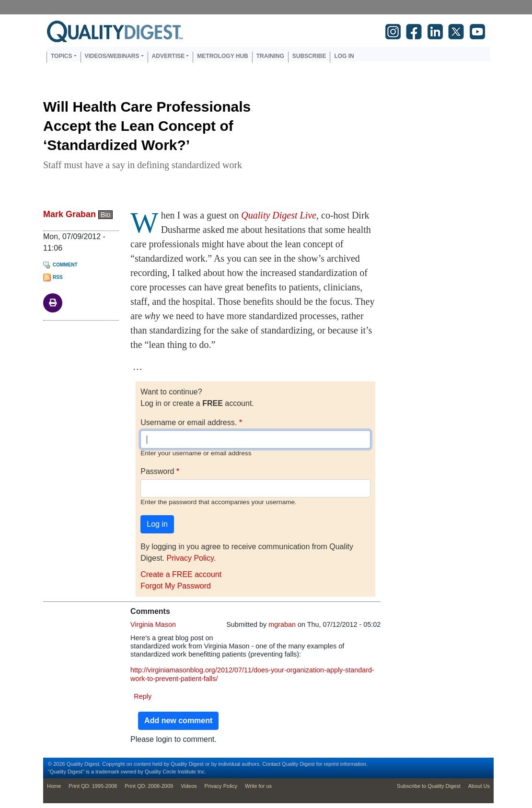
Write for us (258, 786)
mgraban (282, 624)
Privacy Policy (190, 558)
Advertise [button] (168, 56)
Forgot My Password (176, 586)
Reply (143, 696)
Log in (344, 56)
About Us (479, 786)
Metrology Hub (222, 56)
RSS (58, 277)
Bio (105, 215)
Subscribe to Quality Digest (429, 786)
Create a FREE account (181, 574)
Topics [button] (61, 56)
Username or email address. (189, 422)
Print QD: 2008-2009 (149, 786)
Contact (271, 764)
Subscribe (309, 56)
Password (157, 471)
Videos (189, 786)
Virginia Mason (153, 624)
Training (270, 56)
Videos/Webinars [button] (112, 56)
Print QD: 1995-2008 (93, 786)
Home (54, 786)
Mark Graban (69, 214)
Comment (65, 265)
